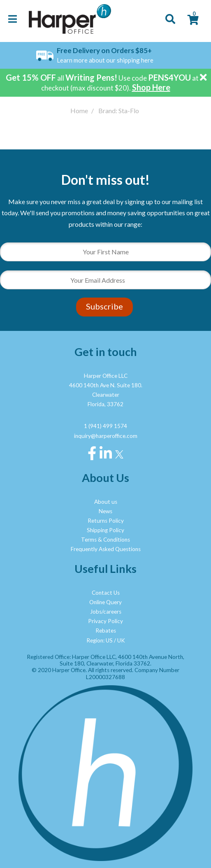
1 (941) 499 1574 (105, 426)
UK (121, 640)
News (105, 511)
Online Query (105, 602)
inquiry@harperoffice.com (106, 436)
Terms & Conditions (105, 540)
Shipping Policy (105, 530)
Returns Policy (106, 521)
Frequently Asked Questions (106, 549)
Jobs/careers (106, 612)
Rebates (106, 631)
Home (79, 111)
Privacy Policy (105, 621)
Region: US (100, 640)
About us (106, 502)
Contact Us (106, 593)
